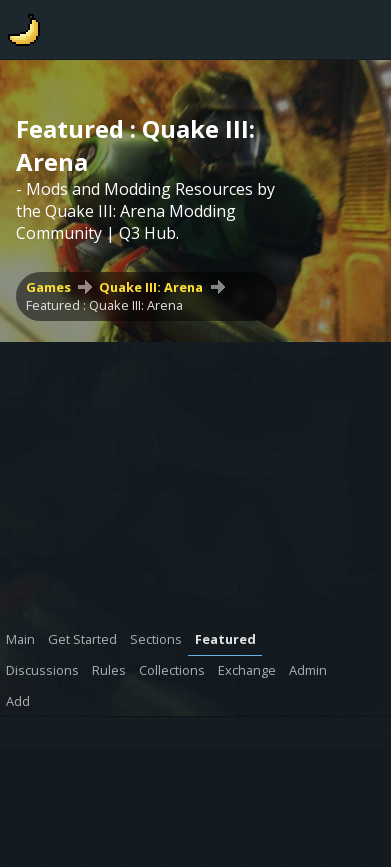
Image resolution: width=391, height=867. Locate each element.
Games (48, 287)
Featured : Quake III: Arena (104, 305)
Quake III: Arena (151, 287)
